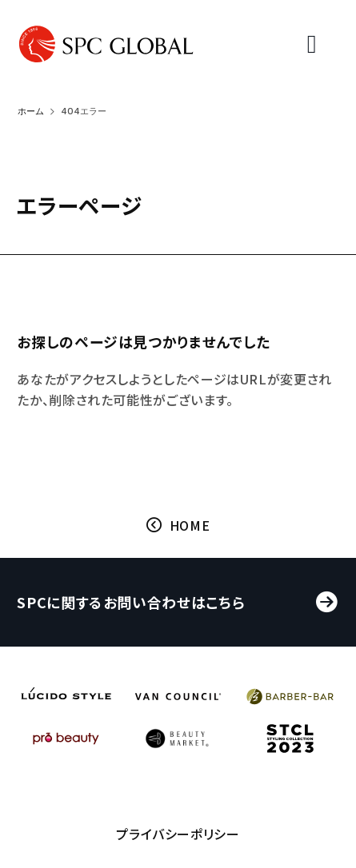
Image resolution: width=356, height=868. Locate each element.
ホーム (31, 111)
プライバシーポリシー (178, 839)
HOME (190, 527)
